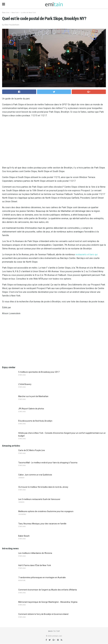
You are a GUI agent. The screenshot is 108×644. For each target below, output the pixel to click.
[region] (54, 142)
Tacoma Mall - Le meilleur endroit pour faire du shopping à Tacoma (48, 463)
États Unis (6, 13)
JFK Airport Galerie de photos (31, 409)
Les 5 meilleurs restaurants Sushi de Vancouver (39, 499)
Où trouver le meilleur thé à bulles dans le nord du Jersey (43, 487)
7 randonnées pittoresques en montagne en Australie (42, 577)
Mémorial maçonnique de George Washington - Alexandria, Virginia (48, 602)
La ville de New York (28, 13)
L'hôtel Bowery (25, 384)
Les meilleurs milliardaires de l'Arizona (35, 553)
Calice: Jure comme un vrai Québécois (35, 475)
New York (15, 13)
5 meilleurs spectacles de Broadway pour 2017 (39, 372)
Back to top (54, 631)
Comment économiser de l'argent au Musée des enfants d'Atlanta (48, 590)
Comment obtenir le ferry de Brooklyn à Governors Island (43, 614)
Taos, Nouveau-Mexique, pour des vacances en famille (42, 524)
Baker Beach (24, 536)
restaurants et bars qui (87, 254)
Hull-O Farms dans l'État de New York (35, 565)
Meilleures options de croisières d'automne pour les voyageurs (46, 511)
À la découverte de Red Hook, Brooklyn (35, 421)
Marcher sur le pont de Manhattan (33, 396)
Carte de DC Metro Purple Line (32, 450)
